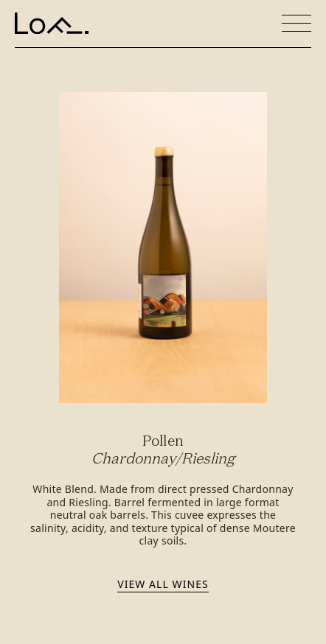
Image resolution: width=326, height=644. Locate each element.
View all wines (163, 584)
